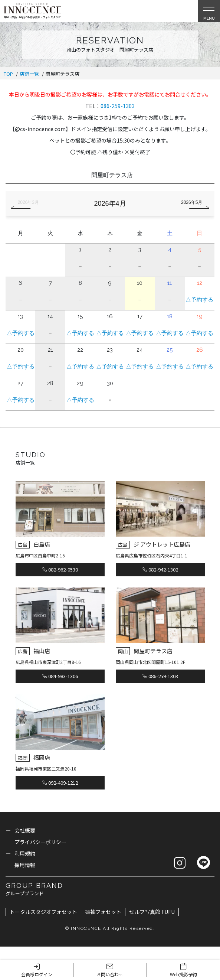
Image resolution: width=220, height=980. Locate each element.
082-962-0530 (60, 569)
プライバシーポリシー (40, 842)
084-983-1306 (60, 676)
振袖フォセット (103, 912)
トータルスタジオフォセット (43, 912)
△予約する (199, 300)
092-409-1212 (60, 783)
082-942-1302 (160, 569)
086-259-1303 (118, 106)
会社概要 (25, 830)
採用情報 (25, 865)
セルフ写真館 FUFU (152, 912)
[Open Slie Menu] (209, 11)
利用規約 (25, 853)
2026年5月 (192, 202)
